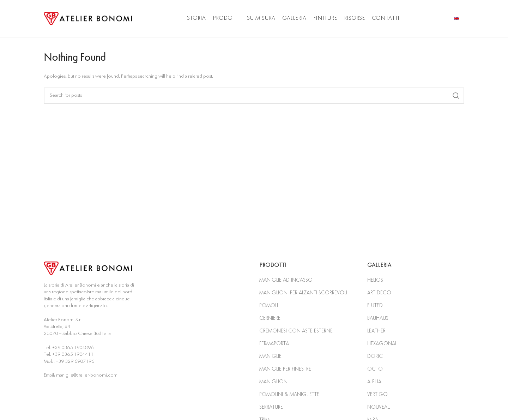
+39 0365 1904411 (73, 354)
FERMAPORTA (274, 344)
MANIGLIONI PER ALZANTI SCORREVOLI (303, 293)
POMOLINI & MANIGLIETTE (289, 394)
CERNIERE (270, 318)
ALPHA (374, 382)
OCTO (375, 369)
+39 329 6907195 (75, 361)
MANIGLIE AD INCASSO (286, 280)
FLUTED (375, 305)
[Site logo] (88, 18)
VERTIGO (377, 394)
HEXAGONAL (382, 344)
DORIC (375, 356)
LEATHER (376, 331)
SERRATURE (271, 407)
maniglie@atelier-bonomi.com (87, 375)
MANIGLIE (270, 356)
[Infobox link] (459, 19)
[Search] (254, 96)
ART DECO (379, 293)
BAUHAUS (378, 318)
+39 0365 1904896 (73, 348)
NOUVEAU (379, 407)
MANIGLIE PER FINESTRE (285, 369)
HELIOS (375, 280)
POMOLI (269, 305)
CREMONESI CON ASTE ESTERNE (296, 331)
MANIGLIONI (274, 382)
